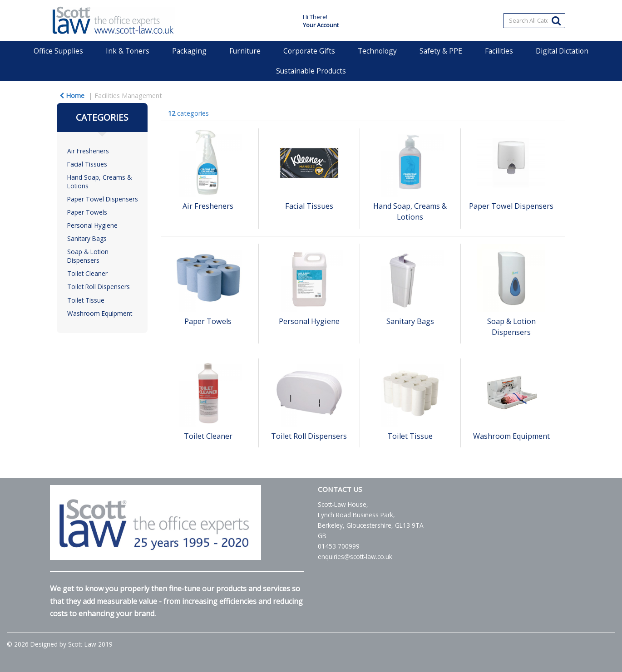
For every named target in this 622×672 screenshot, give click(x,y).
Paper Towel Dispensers (103, 199)
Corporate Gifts (309, 51)
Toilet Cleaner (87, 273)
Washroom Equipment (100, 313)
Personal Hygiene (92, 225)
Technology (377, 51)
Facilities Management (128, 96)
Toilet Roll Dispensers (99, 287)
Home (72, 96)
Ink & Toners (128, 51)
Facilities (499, 51)
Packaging (189, 51)
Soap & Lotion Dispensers (88, 256)
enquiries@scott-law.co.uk (355, 557)
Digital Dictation (562, 51)
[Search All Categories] (534, 21)
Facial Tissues (87, 164)
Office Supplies (58, 51)
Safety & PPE (441, 51)
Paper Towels (87, 212)
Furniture (245, 51)
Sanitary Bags (87, 238)
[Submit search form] (556, 20)
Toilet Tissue (86, 300)
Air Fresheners (88, 151)
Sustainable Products (311, 71)
